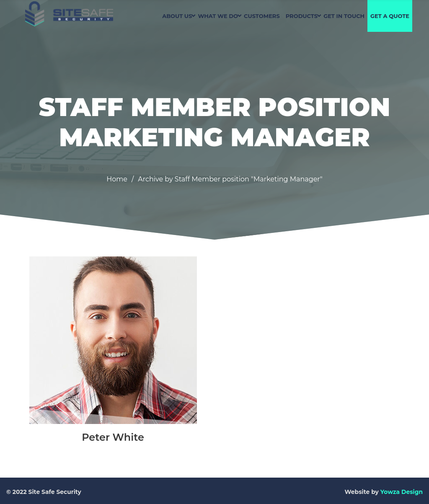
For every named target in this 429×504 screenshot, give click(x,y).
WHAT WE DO (218, 16)
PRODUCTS (302, 16)
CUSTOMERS (262, 16)
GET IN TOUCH (344, 16)
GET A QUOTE (390, 16)
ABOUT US (177, 16)
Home (117, 179)
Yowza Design (402, 492)
